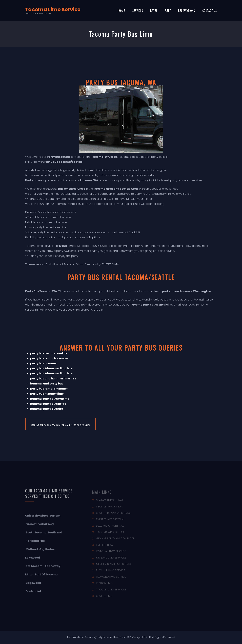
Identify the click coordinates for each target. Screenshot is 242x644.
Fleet (168, 11)
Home (122, 11)
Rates (154, 11)
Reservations (187, 11)
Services (138, 11)
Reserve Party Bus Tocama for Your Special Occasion (61, 425)
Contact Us (210, 11)
